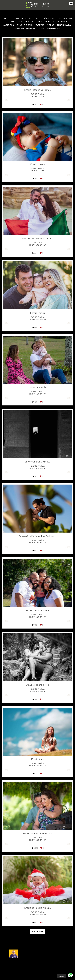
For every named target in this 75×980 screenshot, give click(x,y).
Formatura (24, 22)
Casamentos (19, 18)
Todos (6, 18)
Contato (62, 973)
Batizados (37, 22)
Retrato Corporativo (25, 28)
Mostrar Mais (37, 931)
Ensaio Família (64, 25)
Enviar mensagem (62, 952)
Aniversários (65, 18)
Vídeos (51, 25)
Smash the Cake (25, 25)
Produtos (62, 22)
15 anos (11, 22)
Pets (42, 28)
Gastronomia (54, 28)
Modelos (50, 22)
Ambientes (9, 25)
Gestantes (34, 18)
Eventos (40, 25)
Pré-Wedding (49, 18)
